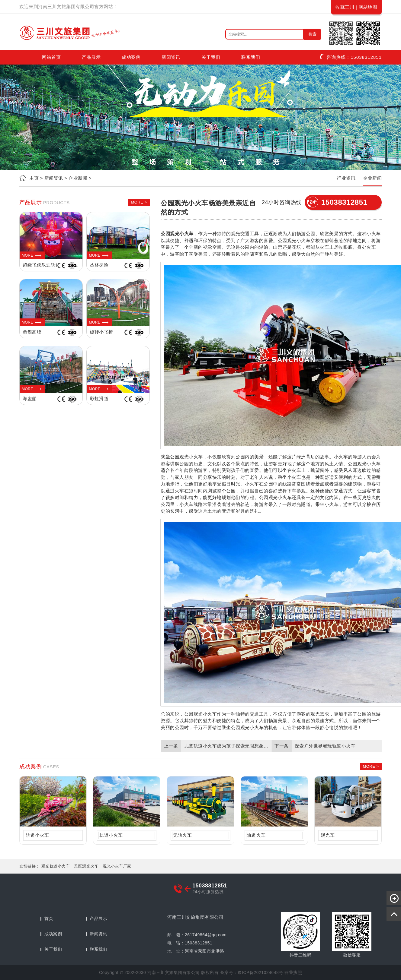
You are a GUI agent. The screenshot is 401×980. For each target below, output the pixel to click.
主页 (34, 178)
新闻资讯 (171, 57)
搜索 (313, 34)
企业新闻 (372, 178)
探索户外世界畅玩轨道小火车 (325, 746)
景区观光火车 (86, 866)
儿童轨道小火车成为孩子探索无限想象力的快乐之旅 (227, 746)
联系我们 (251, 57)
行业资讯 (346, 178)
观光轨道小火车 (56, 866)
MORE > (139, 202)
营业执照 (293, 972)
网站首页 (51, 57)
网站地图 (368, 7)
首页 (49, 918)
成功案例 (131, 57)
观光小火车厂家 (117, 866)
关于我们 (211, 57)
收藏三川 (345, 7)
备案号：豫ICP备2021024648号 (252, 972)
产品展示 (91, 57)
